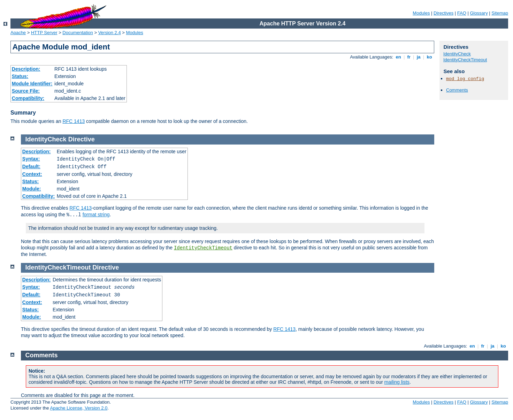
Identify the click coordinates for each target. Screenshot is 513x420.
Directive (82, 139)
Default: (31, 166)
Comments (457, 90)
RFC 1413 (74, 121)
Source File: (26, 91)
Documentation (78, 33)
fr (409, 57)
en (398, 57)
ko (429, 57)
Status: (20, 76)
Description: (26, 69)
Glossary (479, 13)
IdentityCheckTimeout (465, 60)
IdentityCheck (457, 54)
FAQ (462, 13)
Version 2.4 (110, 33)
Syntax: (31, 159)
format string (96, 215)
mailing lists (397, 382)
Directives (443, 13)
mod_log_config (465, 79)
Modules (421, 13)
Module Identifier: (32, 84)
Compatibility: (28, 98)
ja (419, 57)
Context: (32, 174)
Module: (32, 189)
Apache (18, 33)
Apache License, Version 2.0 (79, 408)
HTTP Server (44, 33)
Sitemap (500, 13)
